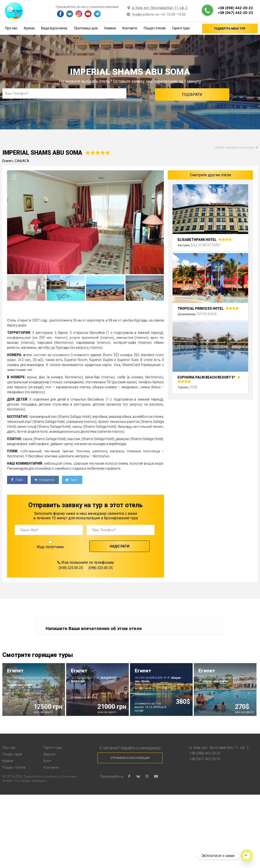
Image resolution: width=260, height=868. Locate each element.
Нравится (44, 480)
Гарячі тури (181, 28)
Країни (29, 28)
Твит (71, 480)
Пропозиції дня (86, 28)
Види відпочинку (54, 28)
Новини (110, 28)
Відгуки (50, 754)
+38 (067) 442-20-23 (235, 13)
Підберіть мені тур (230, 29)
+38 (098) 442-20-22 (235, 8)
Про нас (11, 28)
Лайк (17, 480)
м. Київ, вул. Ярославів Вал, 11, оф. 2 (160, 8)
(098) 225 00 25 (100, 568)
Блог (48, 761)
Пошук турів (12, 754)
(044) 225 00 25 (71, 568)
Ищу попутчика (50, 545)
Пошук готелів (155, 28)
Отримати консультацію (130, 758)
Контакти (130, 28)
